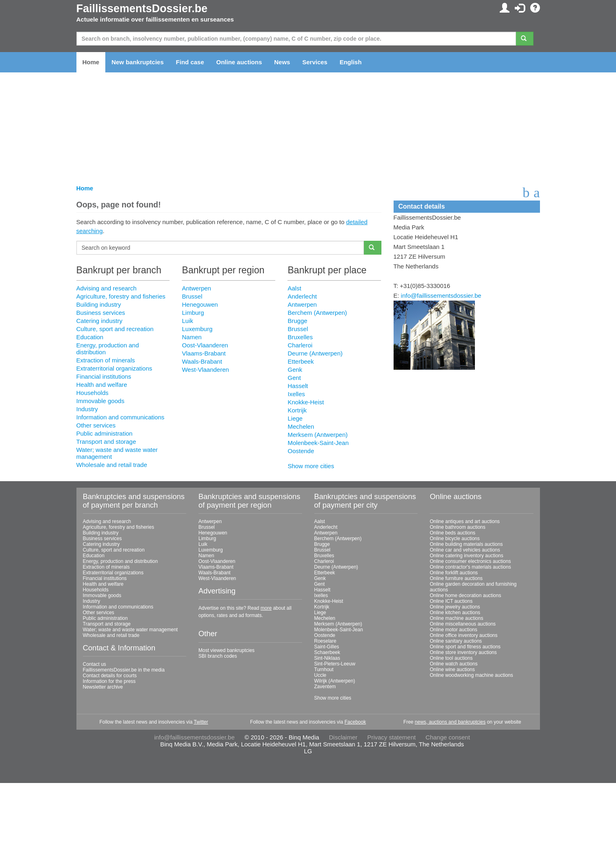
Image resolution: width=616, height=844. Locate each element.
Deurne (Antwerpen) (315, 353)
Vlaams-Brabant (204, 353)
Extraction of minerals (106, 360)
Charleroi (300, 345)
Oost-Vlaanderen (205, 345)
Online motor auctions (454, 630)
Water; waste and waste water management (131, 630)
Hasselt (298, 386)
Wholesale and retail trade (112, 465)
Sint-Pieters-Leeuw (335, 664)
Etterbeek (300, 361)
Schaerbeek (327, 652)
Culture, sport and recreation (115, 329)
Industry (87, 409)
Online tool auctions (451, 658)
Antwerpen (196, 288)
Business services (101, 313)
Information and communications (121, 417)
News (282, 62)
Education (90, 337)
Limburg (193, 313)
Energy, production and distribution (121, 561)
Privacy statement (391, 737)
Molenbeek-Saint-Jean (318, 443)
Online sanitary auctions (456, 641)
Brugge (297, 321)
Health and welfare (102, 385)
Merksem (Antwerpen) (318, 435)
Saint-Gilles (327, 647)
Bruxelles (300, 337)
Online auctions (239, 62)
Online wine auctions (452, 670)
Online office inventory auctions (464, 635)
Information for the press (109, 681)
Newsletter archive (103, 687)
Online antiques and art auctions (465, 521)
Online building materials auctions (466, 544)
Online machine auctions (456, 618)
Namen (192, 337)
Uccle (320, 675)
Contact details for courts (110, 676)
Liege (295, 418)
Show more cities (311, 466)
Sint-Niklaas (327, 658)
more (266, 608)
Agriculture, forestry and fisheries (121, 296)
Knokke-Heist (306, 402)
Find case (190, 62)
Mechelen (301, 426)
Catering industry (99, 321)
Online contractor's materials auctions (470, 567)
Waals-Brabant (202, 361)
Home (91, 62)
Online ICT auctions (451, 601)
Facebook (355, 722)
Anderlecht (302, 296)
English (350, 62)
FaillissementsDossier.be (142, 9)
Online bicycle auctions (455, 539)
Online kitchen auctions (455, 613)
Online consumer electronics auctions (470, 561)
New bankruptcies (137, 62)
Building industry (99, 304)
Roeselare (325, 641)
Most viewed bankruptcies (226, 650)
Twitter (201, 722)
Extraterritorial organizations (114, 368)
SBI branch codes (218, 656)
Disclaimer (343, 737)
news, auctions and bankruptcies (450, 722)
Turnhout (324, 670)
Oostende (301, 451)
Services (315, 62)
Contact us (95, 664)
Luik (187, 321)
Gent (294, 378)
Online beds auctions (453, 533)
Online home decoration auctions (465, 595)
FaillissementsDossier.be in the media (124, 670)
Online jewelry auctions (455, 607)
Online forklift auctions (454, 573)
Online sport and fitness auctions (465, 647)
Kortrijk (297, 410)
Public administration (104, 433)
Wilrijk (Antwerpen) (335, 681)
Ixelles (296, 394)
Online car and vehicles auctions (465, 550)
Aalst (294, 288)
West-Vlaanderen (205, 370)
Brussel (192, 296)
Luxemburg (197, 329)
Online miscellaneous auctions (463, 624)
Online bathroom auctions (458, 527)
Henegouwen (200, 304)
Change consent (448, 737)
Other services (96, 425)
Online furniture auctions (456, 578)
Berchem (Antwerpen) (317, 313)
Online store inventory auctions (463, 652)
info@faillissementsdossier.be (441, 296)
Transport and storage (106, 442)
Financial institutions (104, 376)
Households (93, 393)
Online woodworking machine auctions (471, 675)
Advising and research (107, 288)
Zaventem (325, 687)
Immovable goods (100, 401)
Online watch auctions (454, 664)
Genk (295, 370)
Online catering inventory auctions (467, 556)
